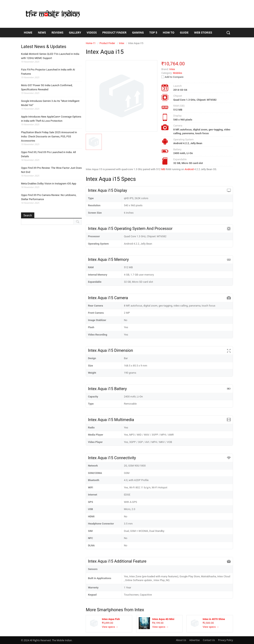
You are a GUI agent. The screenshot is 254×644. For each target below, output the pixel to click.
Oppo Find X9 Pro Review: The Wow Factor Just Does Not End (51, 170)
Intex (139, 610)
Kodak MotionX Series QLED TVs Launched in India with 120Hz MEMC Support (50, 56)
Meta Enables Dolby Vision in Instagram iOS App (49, 184)
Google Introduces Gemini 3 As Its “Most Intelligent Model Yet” (50, 103)
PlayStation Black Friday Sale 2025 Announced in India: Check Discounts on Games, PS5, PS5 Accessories (49, 136)
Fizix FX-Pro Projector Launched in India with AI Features (48, 72)
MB (163, 169)
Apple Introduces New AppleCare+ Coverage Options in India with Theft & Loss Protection (51, 119)
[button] (228, 33)
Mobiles (178, 73)
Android (189, 169)
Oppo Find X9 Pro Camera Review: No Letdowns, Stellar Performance (49, 197)
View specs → (110, 627)
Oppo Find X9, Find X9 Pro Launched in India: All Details (48, 154)
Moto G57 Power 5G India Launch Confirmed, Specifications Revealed (47, 87)
